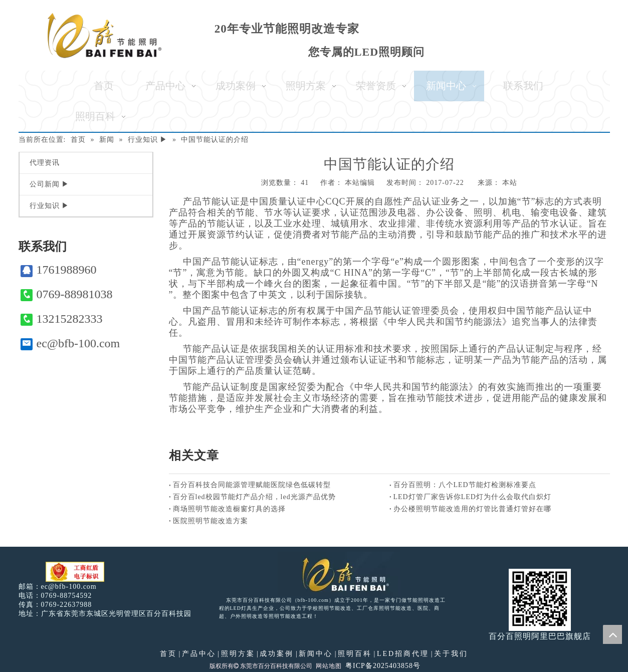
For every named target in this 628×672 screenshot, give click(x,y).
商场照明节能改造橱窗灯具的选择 (229, 509)
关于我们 (451, 654)
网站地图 (329, 666)
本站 (510, 183)
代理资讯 (45, 163)
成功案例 (277, 654)
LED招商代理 (403, 654)
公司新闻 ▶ (50, 184)
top (612, 634)
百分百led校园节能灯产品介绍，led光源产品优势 (254, 497)
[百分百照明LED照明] (339, 574)
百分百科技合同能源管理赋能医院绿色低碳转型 (252, 485)
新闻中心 (316, 654)
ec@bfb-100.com (70, 344)
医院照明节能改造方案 (211, 521)
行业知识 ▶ (50, 206)
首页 (168, 654)
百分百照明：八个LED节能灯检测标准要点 (465, 485)
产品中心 (199, 654)
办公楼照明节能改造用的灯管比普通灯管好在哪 (472, 509)
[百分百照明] (104, 35)
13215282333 (62, 319)
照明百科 (355, 654)
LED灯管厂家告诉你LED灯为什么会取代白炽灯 (472, 497)
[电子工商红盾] (75, 572)
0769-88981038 (67, 294)
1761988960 (59, 270)
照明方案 (238, 654)
